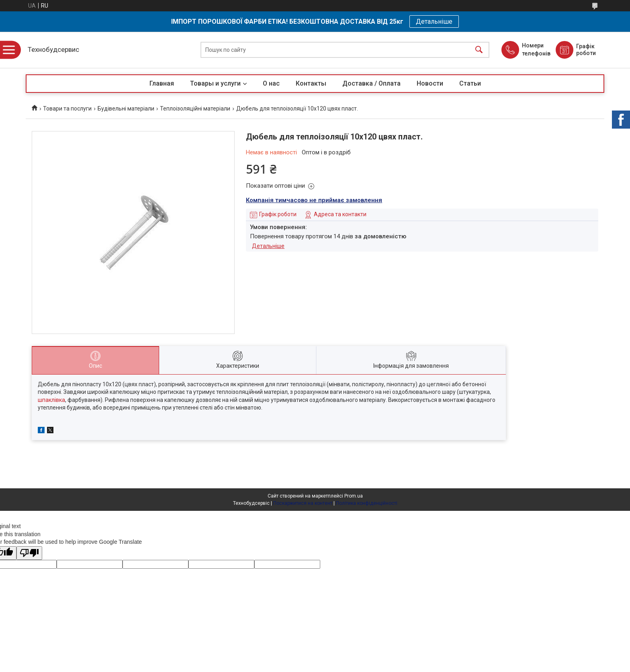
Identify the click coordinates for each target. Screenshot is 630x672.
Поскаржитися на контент (303, 503)
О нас (271, 83)
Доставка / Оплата (371, 83)
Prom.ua (354, 496)
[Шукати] (479, 50)
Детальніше (434, 22)
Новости (430, 83)
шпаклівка (51, 400)
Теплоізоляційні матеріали (195, 109)
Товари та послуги (67, 109)
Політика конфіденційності (367, 503)
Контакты (311, 83)
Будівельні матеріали (126, 109)
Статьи (470, 83)
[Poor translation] (29, 553)
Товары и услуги (215, 83)
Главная (162, 83)
